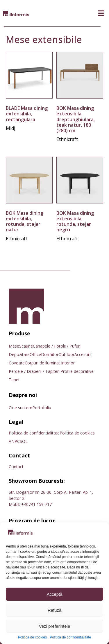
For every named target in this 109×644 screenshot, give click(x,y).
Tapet (14, 380)
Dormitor (50, 354)
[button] (101, 13)
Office (35, 354)
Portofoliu (42, 408)
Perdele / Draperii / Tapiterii (35, 371)
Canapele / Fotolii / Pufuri (57, 346)
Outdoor (66, 354)
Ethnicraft (67, 139)
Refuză (55, 610)
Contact (16, 467)
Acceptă (54, 594)
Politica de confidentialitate (70, 637)
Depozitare (19, 354)
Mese (14, 346)
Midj (10, 128)
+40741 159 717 (36, 504)
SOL (24, 441)
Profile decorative (77, 371)
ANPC (14, 441)
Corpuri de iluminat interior (50, 363)
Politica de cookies (32, 637)
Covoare (17, 363)
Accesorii (83, 354)
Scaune (26, 346)
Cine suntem (20, 408)
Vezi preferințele (55, 626)
